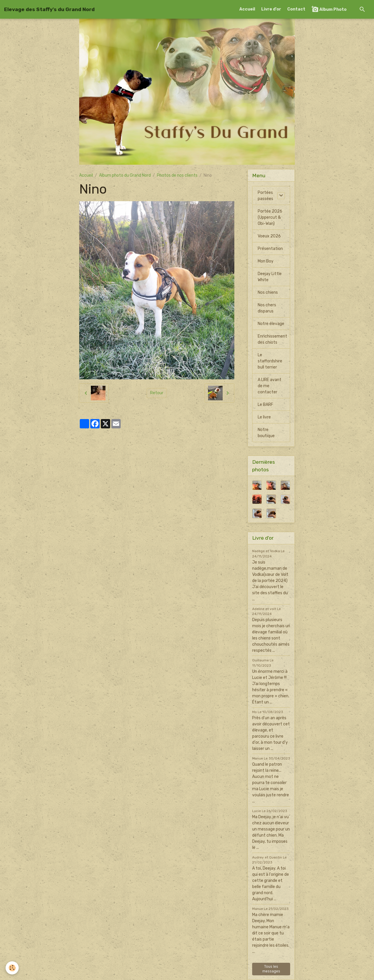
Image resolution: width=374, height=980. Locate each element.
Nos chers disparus (267, 308)
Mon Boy (266, 261)
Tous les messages (271, 969)
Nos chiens (268, 292)
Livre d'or (271, 9)
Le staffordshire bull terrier (270, 361)
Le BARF (265, 405)
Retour (157, 393)
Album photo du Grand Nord (125, 175)
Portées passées (265, 196)
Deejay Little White (270, 277)
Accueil (247, 9)
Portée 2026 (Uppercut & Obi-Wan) (270, 217)
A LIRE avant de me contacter (270, 386)
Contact (296, 9)
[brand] (49, 9)
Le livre (264, 417)
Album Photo (329, 9)
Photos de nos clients (177, 175)
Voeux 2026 (269, 236)
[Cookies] (12, 968)
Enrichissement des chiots (272, 339)
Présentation (270, 249)
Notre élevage (271, 324)
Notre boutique (266, 433)
